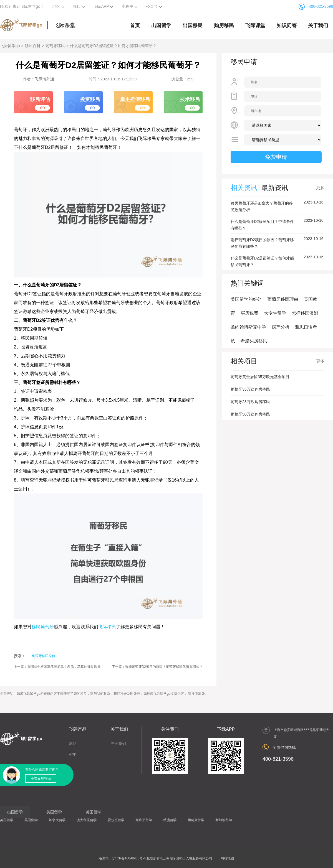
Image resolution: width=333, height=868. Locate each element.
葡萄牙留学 (196, 820)
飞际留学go (10, 46)
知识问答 (287, 26)
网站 (73, 744)
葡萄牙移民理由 (283, 299)
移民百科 (33, 46)
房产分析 (281, 327)
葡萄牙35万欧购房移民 (250, 389)
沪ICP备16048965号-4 (129, 858)
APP (73, 755)
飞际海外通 (44, 79)
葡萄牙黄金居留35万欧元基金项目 (260, 377)
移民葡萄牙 (43, 627)
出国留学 (161, 26)
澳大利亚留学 (87, 820)
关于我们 (318, 26)
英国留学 (7, 820)
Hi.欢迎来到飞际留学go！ (22, 6)
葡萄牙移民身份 (44, 656)
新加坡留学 (224, 820)
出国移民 (193, 26)
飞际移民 (107, 627)
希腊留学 (170, 820)
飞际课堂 (64, 25)
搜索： (20, 656)
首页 (135, 26)
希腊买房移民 (254, 341)
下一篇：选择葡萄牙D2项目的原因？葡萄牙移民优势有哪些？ (157, 667)
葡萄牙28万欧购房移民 (250, 402)
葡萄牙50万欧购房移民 (250, 414)
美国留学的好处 (246, 299)
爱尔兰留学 (116, 820)
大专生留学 (275, 313)
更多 (320, 188)
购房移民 (224, 26)
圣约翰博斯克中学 (248, 327)
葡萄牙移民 (55, 46)
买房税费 (249, 313)
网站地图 (227, 858)
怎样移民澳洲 (305, 313)
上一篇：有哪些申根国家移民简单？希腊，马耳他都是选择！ (59, 667)
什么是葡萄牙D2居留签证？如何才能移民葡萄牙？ (113, 46)
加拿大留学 (57, 820)
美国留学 (31, 820)
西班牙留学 (144, 820)
